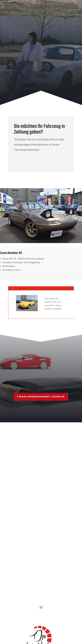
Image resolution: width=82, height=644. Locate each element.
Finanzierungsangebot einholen (41, 397)
